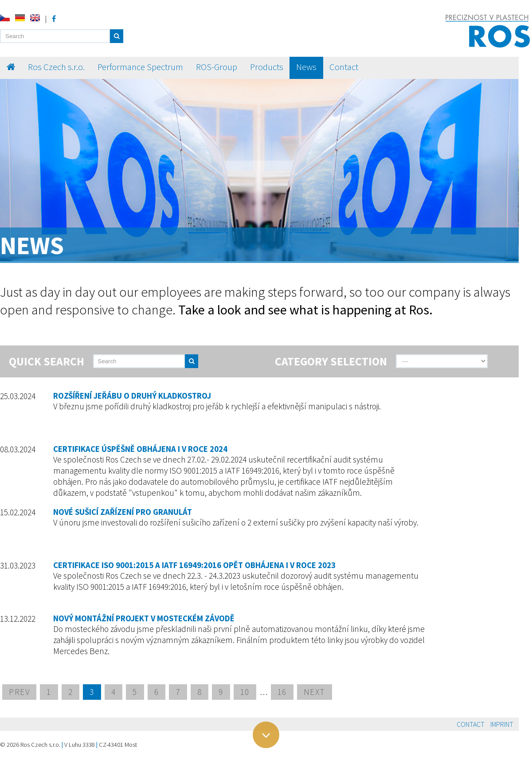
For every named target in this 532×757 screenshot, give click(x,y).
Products (267, 67)
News (306, 67)
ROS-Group (217, 67)
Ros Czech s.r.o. (56, 67)
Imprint (502, 724)
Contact (344, 67)
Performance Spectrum (140, 67)
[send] (210, 361)
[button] (117, 36)
